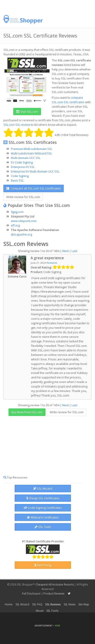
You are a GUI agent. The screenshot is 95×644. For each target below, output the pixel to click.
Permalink (52, 263)
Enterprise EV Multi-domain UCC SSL (35, 171)
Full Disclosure (31, 594)
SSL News (70, 604)
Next (66, 251)
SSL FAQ (37, 604)
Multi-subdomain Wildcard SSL (31, 153)
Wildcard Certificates (43, 517)
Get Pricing (43, 565)
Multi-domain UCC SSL (26, 158)
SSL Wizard (43, 488)
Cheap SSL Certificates (43, 498)
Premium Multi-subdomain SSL (32, 149)
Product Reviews (54, 594)
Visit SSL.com (27, 112)
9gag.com (17, 212)
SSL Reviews (53, 604)
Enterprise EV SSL (23, 167)
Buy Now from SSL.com (27, 412)
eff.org (15, 225)
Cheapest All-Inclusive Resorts (55, 584)
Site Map (84, 604)
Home (9, 604)
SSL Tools (43, 527)
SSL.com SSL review (17, 125)
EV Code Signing (22, 162)
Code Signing (20, 176)
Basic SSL (17, 180)
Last (74, 251)
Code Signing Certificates (43, 508)
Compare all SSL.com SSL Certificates (34, 188)
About (40, 611)
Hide (58, 626)
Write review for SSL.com (23, 197)
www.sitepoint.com (24, 221)
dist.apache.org (21, 234)
